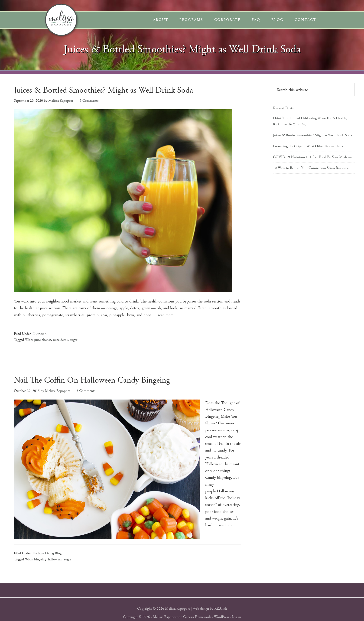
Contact (305, 20)
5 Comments (89, 101)
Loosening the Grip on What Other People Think (308, 146)
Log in (236, 617)
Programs (191, 20)
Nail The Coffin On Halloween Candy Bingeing (92, 380)
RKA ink (221, 608)
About (161, 20)
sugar (74, 340)
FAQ (256, 20)
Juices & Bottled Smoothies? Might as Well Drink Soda (104, 90)
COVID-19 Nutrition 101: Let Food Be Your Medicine (313, 157)
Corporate (227, 20)
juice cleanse (43, 340)
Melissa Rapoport (165, 617)
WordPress (221, 617)
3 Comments (86, 391)
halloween (55, 559)
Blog (277, 20)
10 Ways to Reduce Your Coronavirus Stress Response (311, 168)
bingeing (40, 559)
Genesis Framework (197, 617)
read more (166, 315)
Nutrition (39, 334)
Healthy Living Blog (47, 553)
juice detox (61, 340)
